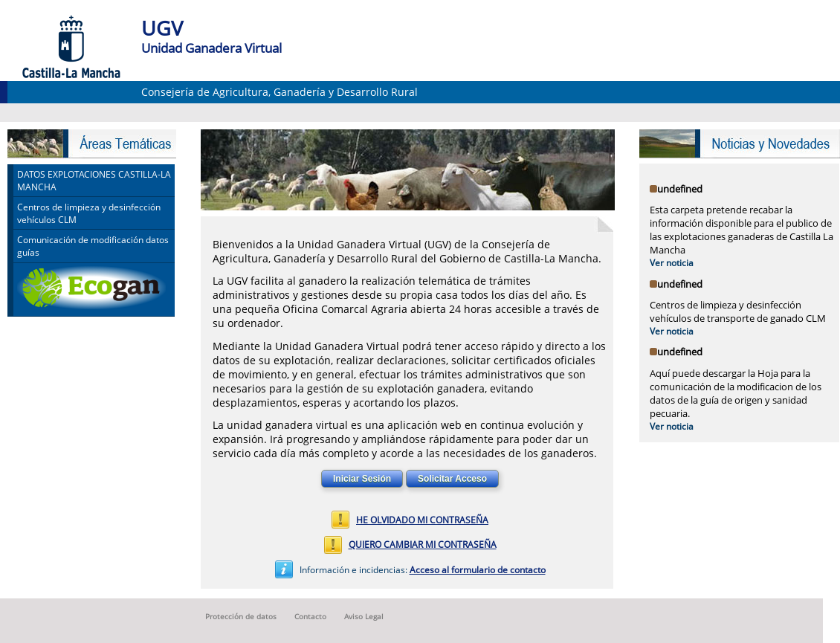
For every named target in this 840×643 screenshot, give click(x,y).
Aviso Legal (364, 617)
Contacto (310, 617)
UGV (162, 28)
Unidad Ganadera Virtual (211, 48)
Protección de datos (241, 617)
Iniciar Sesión (362, 479)
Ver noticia (672, 263)
